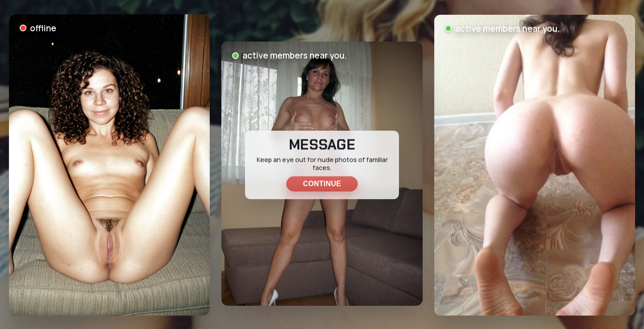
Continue (322, 183)
